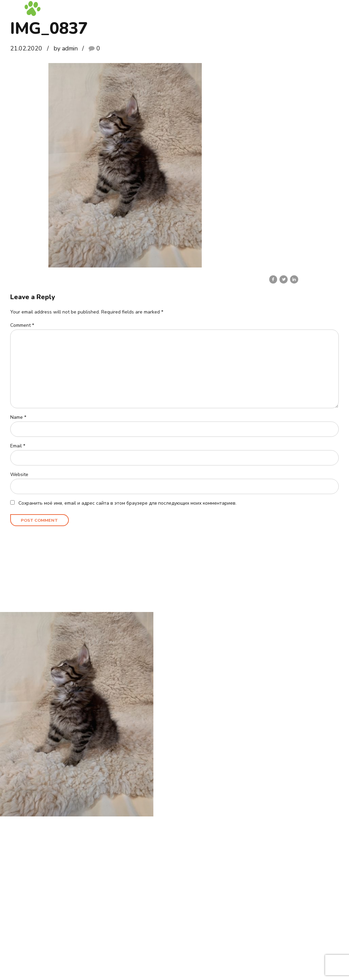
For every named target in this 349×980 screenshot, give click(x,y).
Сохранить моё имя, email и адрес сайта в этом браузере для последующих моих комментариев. (127, 503)
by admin (66, 48)
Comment (22, 325)
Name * (18, 418)
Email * (18, 446)
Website (19, 475)
